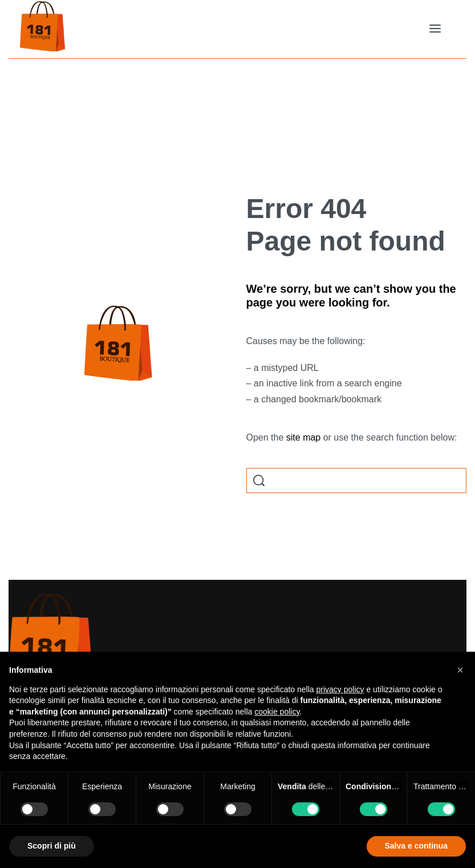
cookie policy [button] (277, 712)
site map (303, 437)
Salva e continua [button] (416, 846)
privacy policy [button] (340, 689)
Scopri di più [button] (52, 846)
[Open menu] (435, 29)
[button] (460, 670)
